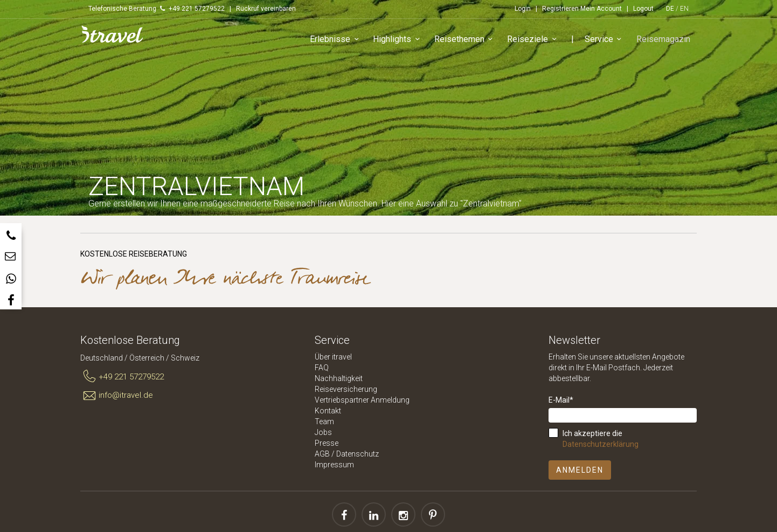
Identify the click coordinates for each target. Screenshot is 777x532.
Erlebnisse (338, 40)
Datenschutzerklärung (601, 444)
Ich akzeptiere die (601, 439)
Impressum (334, 465)
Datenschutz (358, 454)
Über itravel (333, 357)
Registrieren (560, 9)
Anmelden (580, 470)
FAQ (322, 368)
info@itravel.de (117, 396)
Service (606, 40)
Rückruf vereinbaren (266, 9)
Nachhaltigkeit (339, 378)
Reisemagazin (664, 40)
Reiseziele (535, 40)
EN (684, 9)
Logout (643, 9)
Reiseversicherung (346, 389)
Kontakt (328, 411)
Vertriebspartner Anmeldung (362, 400)
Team (324, 422)
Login (523, 9)
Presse (327, 443)
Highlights (400, 40)
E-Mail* (561, 400)
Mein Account (601, 9)
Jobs (323, 432)
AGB (322, 454)
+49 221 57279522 (122, 377)
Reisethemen (467, 40)
